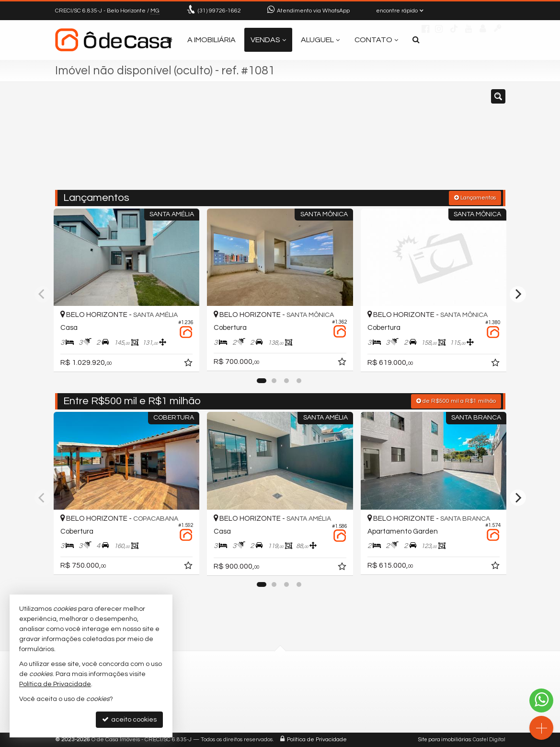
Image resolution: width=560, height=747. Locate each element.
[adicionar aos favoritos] (189, 364)
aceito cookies (129, 719)
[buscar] (411, 140)
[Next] (518, 294)
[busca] (416, 40)
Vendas (268, 40)
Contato (376, 40)
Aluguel (320, 40)
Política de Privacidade (317, 740)
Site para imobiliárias (445, 740)
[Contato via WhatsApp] (541, 700)
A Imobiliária (211, 40)
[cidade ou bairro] (351, 140)
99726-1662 (219, 11)
